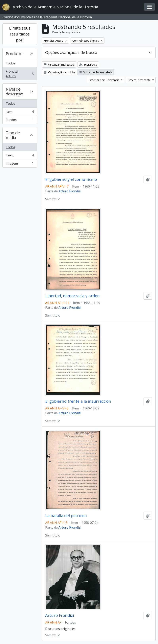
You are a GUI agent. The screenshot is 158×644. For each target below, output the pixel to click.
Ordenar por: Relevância (104, 80)
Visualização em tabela (96, 72)
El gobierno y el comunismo (71, 179)
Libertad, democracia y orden (72, 296)
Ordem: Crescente (139, 80)
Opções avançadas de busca (71, 52)
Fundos (20, 121)
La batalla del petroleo (66, 516)
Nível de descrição (14, 92)
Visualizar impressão (59, 65)
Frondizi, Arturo (20, 74)
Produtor (14, 54)
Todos (11, 63)
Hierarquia (88, 65)
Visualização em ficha (60, 72)
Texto (20, 156)
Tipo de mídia (13, 135)
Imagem (20, 164)
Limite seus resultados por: (20, 34)
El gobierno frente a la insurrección (78, 401)
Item (20, 113)
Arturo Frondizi (70, 191)
